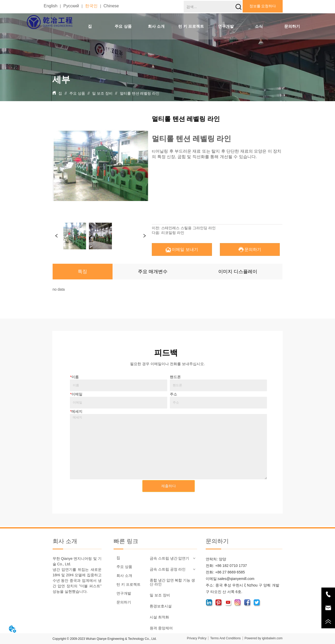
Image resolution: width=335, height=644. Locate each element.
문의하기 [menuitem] (292, 26)
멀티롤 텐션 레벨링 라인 (139, 93)
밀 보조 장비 (102, 93)
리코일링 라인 (173, 233)
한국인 (91, 6)
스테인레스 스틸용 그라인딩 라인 (188, 228)
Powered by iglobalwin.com (263, 638)
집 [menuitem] (90, 26)
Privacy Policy (197, 638)
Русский (71, 6)
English (51, 6)
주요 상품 (77, 93)
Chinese (111, 6)
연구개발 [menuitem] (226, 26)
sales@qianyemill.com (236, 579)
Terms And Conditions (225, 638)
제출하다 (169, 486)
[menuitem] (123, 26)
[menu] (191, 26)
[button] (123, 27)
